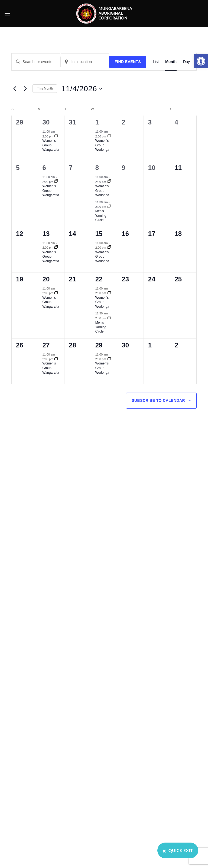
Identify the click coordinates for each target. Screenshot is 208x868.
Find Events (128, 62)
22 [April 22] (99, 279)
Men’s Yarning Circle (101, 216)
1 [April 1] (97, 122)
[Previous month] (15, 89)
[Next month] (25, 89)
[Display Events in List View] (156, 62)
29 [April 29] (99, 345)
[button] (201, 61)
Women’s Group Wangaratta (51, 145)
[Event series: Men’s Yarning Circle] (109, 207)
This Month (45, 88)
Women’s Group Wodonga (102, 145)
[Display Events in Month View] (171, 62)
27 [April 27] (46, 345)
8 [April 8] (97, 168)
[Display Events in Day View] (186, 62)
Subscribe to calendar (158, 400)
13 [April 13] (46, 234)
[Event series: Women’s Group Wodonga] (109, 136)
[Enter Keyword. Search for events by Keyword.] (36, 62)
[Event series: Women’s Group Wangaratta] (56, 136)
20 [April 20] (46, 279)
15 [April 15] (99, 234)
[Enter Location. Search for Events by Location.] (85, 62)
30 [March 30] (46, 122)
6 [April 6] (44, 168)
